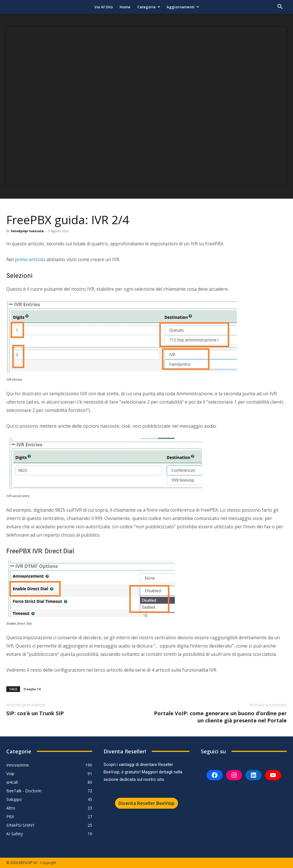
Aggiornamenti (183, 7)
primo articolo (30, 259)
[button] (280, 7)
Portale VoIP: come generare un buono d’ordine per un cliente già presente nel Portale (220, 717)
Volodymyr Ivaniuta (27, 231)
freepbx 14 (32, 689)
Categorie (149, 7)
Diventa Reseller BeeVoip (146, 803)
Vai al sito (104, 7)
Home (125, 7)
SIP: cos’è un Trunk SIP (35, 713)
